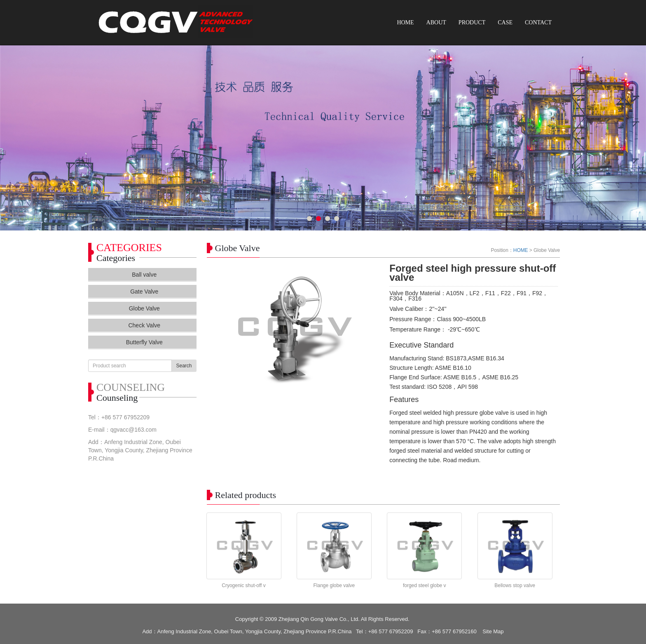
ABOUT (436, 22)
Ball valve (144, 275)
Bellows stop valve (515, 585)
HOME (405, 22)
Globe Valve (144, 308)
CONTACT (538, 22)
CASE (505, 22)
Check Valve (144, 325)
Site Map (493, 631)
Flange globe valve (334, 585)
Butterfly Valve (144, 342)
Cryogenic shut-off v (244, 585)
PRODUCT (472, 22)
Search (184, 366)
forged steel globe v (425, 585)
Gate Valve (144, 291)
